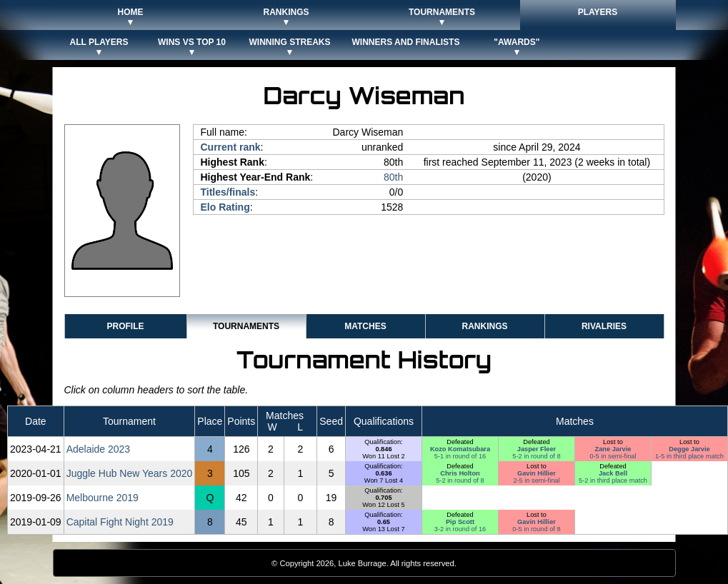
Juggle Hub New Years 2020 (130, 473)
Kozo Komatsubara (460, 449)
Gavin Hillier (537, 473)
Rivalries (604, 326)
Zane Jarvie (613, 449)
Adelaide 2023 (99, 449)
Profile (125, 326)
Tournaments (246, 326)
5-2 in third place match (613, 480)
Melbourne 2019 (103, 498)
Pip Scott (460, 522)
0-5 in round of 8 (536, 529)
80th (393, 177)
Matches (365, 326)
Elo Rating (225, 207)
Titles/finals (228, 192)
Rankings (484, 326)
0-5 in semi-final (613, 456)
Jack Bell (613, 473)
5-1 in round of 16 (460, 456)
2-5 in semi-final (536, 480)
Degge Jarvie (689, 449)
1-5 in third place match (689, 456)
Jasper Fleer (537, 449)
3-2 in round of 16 (460, 529)
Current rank (231, 147)
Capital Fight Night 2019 (120, 522)
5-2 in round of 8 (536, 456)
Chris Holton (460, 473)
